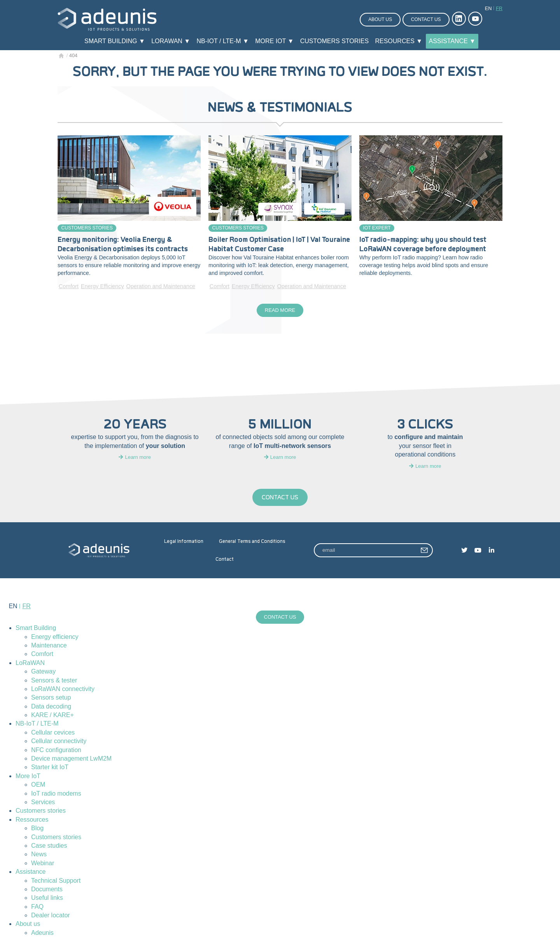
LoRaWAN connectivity (63, 690)
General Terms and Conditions (252, 542)
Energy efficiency (55, 638)
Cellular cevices (53, 734)
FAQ (37, 908)
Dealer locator (51, 917)
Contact (225, 560)
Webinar (43, 865)
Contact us (426, 19)
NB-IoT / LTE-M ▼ (223, 41)
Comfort (69, 286)
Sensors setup (51, 699)
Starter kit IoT (50, 769)
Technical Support (56, 882)
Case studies (49, 847)
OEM (38, 786)
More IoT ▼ (274, 41)
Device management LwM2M (71, 760)
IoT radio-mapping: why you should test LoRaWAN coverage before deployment (423, 244)
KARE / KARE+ (52, 716)
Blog (37, 830)
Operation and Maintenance (161, 286)
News (39, 856)
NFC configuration (56, 751)
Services (43, 804)
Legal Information (184, 542)
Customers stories (334, 41)
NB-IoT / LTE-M (37, 725)
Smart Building (36, 629)
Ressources (32, 821)
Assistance (31, 873)
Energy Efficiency (102, 286)
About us (380, 19)
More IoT (28, 778)
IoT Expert (377, 228)
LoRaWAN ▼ (171, 41)
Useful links (47, 899)
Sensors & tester (54, 682)
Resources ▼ (399, 41)
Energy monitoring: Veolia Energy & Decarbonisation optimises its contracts (123, 244)
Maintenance (49, 647)
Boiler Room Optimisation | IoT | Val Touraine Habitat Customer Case (279, 244)
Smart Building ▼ (115, 41)
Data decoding (51, 708)
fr (499, 8)
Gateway (43, 673)
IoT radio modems (56, 795)
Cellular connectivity (59, 743)
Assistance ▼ (452, 41)
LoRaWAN (30, 664)
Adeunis (42, 934)
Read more (280, 311)
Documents (47, 891)
